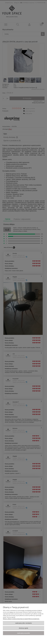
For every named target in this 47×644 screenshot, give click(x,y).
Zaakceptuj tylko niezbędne (23, 623)
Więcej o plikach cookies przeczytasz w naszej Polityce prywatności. (21, 619)
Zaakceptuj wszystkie (23, 633)
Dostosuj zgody (23, 628)
